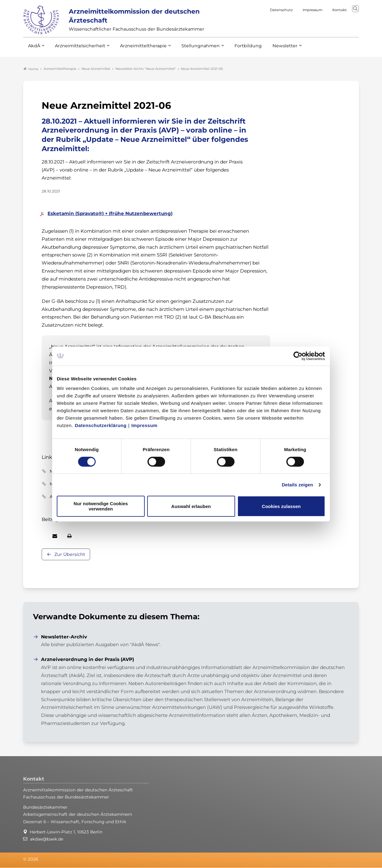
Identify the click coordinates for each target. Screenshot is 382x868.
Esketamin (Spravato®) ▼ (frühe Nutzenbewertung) (110, 214)
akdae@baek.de (47, 839)
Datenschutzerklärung (101, 425)
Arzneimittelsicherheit (78, 49)
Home (31, 69)
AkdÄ (34, 49)
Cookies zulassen (281, 506)
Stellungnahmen (192, 49)
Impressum (145, 425)
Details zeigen (297, 485)
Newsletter (272, 49)
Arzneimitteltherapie (138, 49)
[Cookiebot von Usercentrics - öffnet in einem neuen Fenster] (298, 356)
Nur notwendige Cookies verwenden (101, 506)
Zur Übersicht (70, 555)
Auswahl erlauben (191, 506)
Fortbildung (237, 49)
